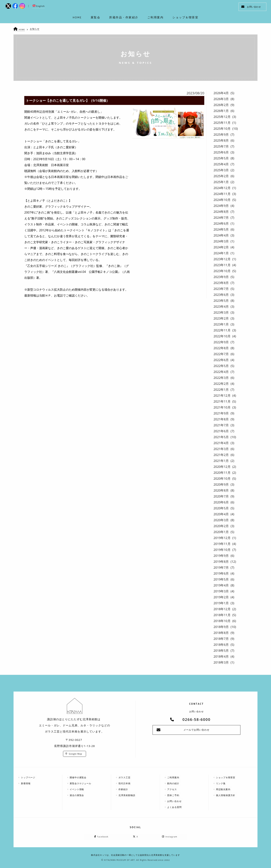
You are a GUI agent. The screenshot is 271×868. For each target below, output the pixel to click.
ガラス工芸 (125, 777)
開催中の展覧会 (79, 777)
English (39, 6)
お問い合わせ (251, 7)
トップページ (28, 777)
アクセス (172, 789)
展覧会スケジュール (81, 783)
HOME (22, 29)
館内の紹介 (174, 783)
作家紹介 (124, 789)
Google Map (75, 754)
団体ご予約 (174, 795)
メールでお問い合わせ (196, 730)
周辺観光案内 (224, 789)
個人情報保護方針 (226, 795)
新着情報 (26, 783)
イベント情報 (77, 789)
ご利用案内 (174, 777)
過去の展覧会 (77, 795)
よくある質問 (175, 807)
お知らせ (35, 29)
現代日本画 (125, 783)
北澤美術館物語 (127, 795)
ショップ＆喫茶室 (226, 777)
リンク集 (221, 783)
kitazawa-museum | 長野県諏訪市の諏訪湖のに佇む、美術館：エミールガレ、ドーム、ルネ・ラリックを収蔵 (136, 7)
